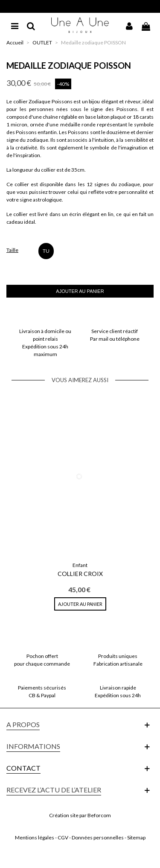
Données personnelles (98, 837)
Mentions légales (35, 837)
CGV (63, 837)
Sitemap (136, 837)
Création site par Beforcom (80, 815)
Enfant (80, 565)
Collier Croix (80, 574)
